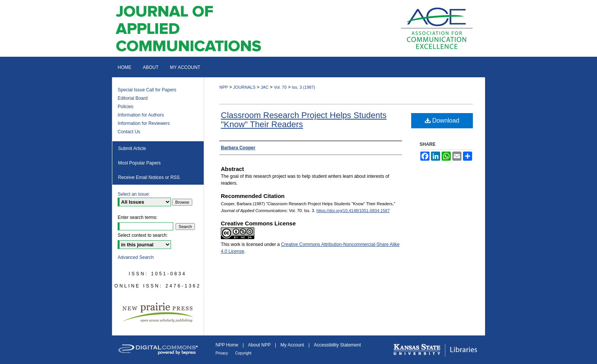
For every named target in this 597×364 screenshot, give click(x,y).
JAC (265, 87)
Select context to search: (143, 235)
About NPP (260, 345)
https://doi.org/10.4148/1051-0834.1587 (353, 211)
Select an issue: (134, 194)
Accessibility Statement (337, 345)
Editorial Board (133, 98)
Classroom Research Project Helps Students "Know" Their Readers (304, 120)
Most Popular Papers (139, 163)
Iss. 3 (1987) (304, 87)
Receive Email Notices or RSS (149, 177)
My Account (293, 345)
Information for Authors (141, 115)
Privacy (222, 353)
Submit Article (132, 148)
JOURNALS (244, 87)
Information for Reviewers (144, 123)
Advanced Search (136, 257)
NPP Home (227, 345)
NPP (224, 87)
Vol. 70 (280, 87)
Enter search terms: (138, 217)
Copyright (243, 353)
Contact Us (129, 132)
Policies (125, 107)
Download (442, 121)
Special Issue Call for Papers (147, 90)
